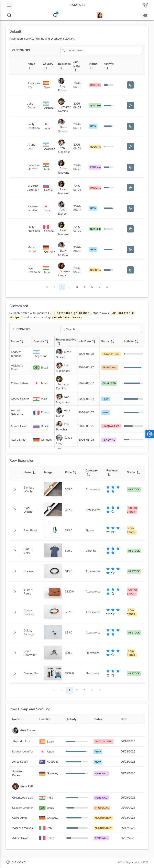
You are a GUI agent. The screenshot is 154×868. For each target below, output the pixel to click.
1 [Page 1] (62, 287)
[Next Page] (100, 287)
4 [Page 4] (84, 287)
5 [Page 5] (92, 287)
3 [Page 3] (77, 287)
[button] (15, 490)
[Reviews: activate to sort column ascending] (114, 472)
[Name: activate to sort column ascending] (32, 66)
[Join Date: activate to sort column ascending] (78, 66)
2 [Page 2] (69, 287)
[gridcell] (15, 489)
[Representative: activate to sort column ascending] (63, 66)
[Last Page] (107, 287)
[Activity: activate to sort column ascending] (109, 66)
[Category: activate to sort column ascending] (93, 472)
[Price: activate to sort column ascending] (73, 472)
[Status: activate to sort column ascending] (93, 66)
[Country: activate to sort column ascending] (48, 66)
